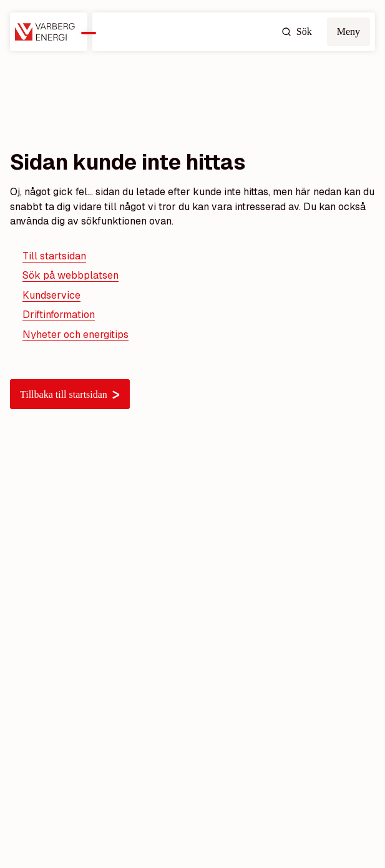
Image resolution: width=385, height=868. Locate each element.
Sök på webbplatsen (71, 275)
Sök (297, 31)
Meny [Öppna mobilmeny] (348, 31)
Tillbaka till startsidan (70, 394)
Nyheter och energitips (76, 335)
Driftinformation (59, 315)
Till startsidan (54, 256)
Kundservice (51, 295)
